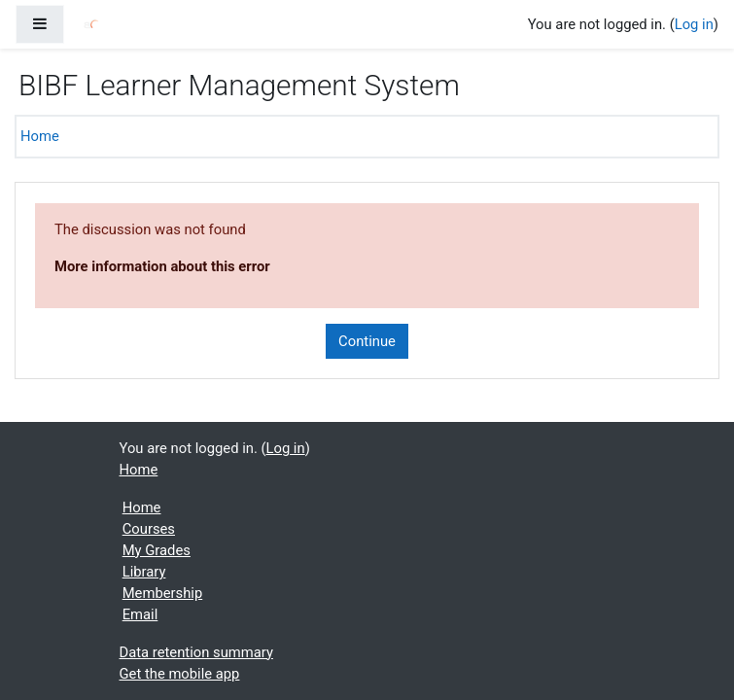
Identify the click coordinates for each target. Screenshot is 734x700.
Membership (163, 593)
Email (140, 614)
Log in (694, 24)
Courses (149, 529)
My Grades (157, 550)
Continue (367, 341)
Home (40, 136)
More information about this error (162, 266)
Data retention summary (196, 652)
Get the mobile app (180, 674)
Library (144, 572)
